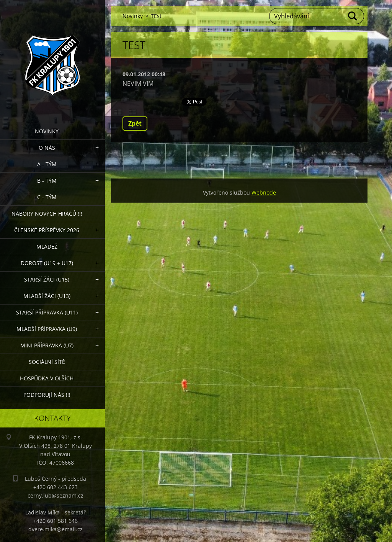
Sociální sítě (47, 362)
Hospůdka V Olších (47, 378)
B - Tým (47, 181)
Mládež (47, 246)
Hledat (353, 16)
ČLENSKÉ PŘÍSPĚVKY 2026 (47, 230)
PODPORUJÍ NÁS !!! (47, 395)
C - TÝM (47, 197)
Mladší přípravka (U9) (47, 329)
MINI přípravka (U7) (47, 345)
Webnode (264, 192)
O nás (47, 148)
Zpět (135, 123)
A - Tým (47, 164)
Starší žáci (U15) (47, 279)
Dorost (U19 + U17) (47, 263)
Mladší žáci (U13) (47, 296)
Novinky (47, 131)
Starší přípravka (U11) (47, 312)
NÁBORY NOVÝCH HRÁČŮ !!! (47, 214)
